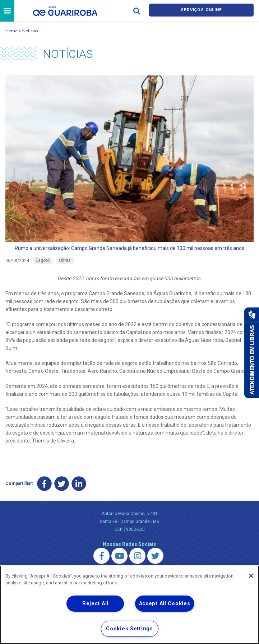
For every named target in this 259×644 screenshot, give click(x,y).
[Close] (251, 576)
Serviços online (201, 11)
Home (11, 32)
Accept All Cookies (165, 604)
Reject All (95, 604)
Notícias (30, 32)
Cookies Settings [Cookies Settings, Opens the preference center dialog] (129, 629)
